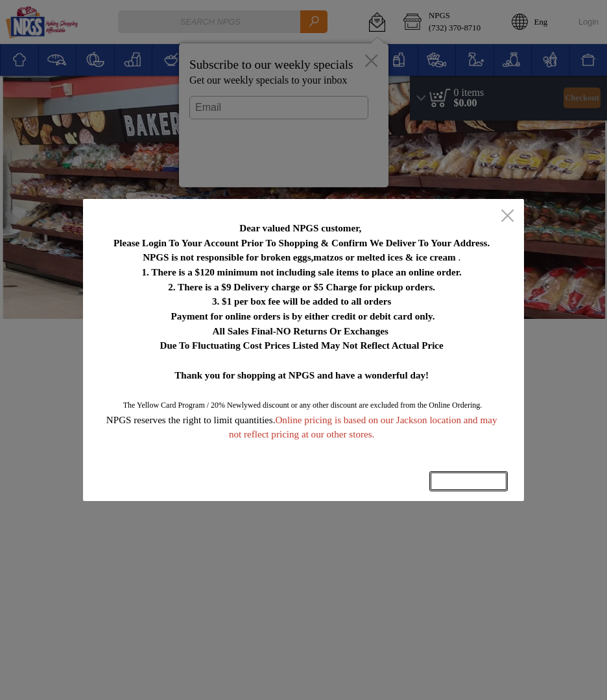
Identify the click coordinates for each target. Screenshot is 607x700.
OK (468, 481)
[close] (507, 216)
